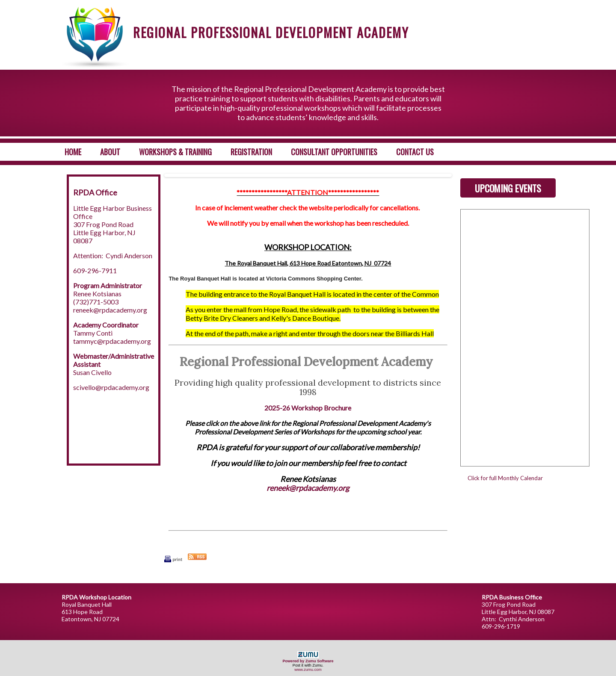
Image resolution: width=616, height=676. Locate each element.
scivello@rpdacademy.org (111, 387)
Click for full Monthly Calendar (505, 478)
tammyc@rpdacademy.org (112, 341)
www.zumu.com (308, 670)
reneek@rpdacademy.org (110, 310)
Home (73, 152)
